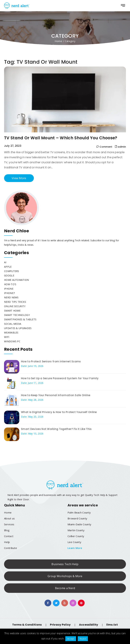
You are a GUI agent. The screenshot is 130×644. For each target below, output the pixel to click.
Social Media (13, 324)
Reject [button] (83, 639)
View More (19, 178)
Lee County (74, 542)
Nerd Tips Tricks (15, 302)
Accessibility (89, 625)
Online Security (15, 306)
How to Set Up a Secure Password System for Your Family (60, 378)
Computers (12, 271)
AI (5, 262)
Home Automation (17, 280)
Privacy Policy (60, 625)
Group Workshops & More (65, 576)
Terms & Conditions (27, 625)
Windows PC (12, 341)
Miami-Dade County (79, 524)
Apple (8, 267)
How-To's (10, 284)
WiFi (7, 337)
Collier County (76, 536)
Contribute (10, 548)
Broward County (77, 518)
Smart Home (12, 311)
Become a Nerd (65, 588)
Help (7, 542)
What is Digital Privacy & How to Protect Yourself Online (59, 412)
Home (58, 41)
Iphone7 (9, 293)
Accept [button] (71, 639)
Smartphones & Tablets (20, 319)
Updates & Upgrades (18, 328)
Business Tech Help (65, 564)
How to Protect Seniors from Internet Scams (51, 361)
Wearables (11, 333)
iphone (9, 289)
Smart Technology (17, 315)
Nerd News (11, 297)
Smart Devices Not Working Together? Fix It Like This (56, 429)
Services (9, 524)
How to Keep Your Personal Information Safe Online (56, 395)
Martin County (76, 530)
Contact (9, 536)
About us (9, 518)
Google (9, 275)
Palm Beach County (79, 512)
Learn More (75, 548)
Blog (7, 530)
